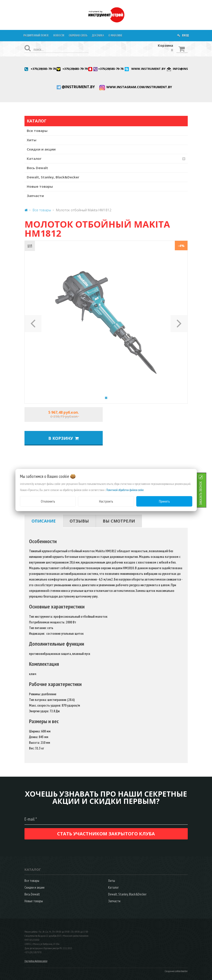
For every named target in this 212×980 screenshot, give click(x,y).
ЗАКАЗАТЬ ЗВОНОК (206, 493)
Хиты (32, 140)
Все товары (37, 131)
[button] (33, 322)
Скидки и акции (41, 149)
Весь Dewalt (37, 168)
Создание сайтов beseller (176, 971)
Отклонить (48, 501)
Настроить (106, 501)
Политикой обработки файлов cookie (125, 490)
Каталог (34, 158)
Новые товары (40, 186)
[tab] (44, 521)
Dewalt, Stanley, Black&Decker (53, 177)
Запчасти (35, 196)
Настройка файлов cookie (36, 961)
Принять (164, 501)
